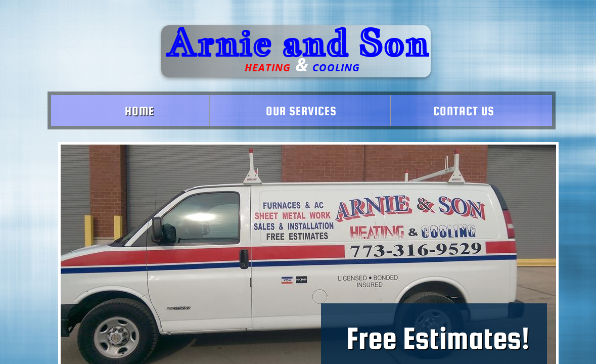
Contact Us (464, 111)
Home (140, 111)
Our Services (301, 111)
